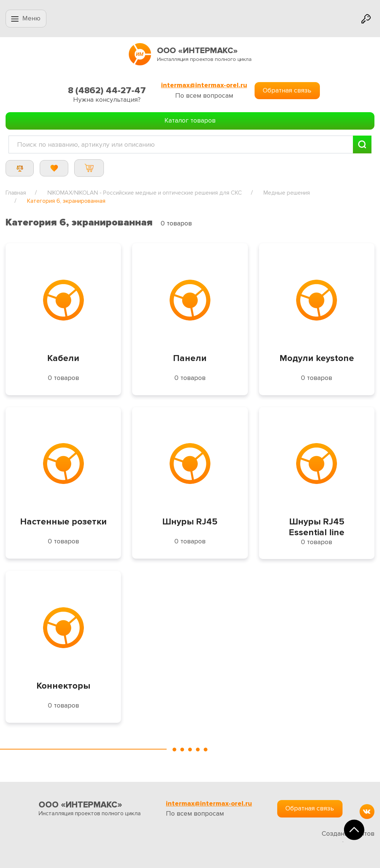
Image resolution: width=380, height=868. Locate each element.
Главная (16, 193)
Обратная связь (287, 90)
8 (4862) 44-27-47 (107, 90)
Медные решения (287, 193)
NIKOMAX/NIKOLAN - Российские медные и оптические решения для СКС (145, 193)
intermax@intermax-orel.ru (204, 85)
